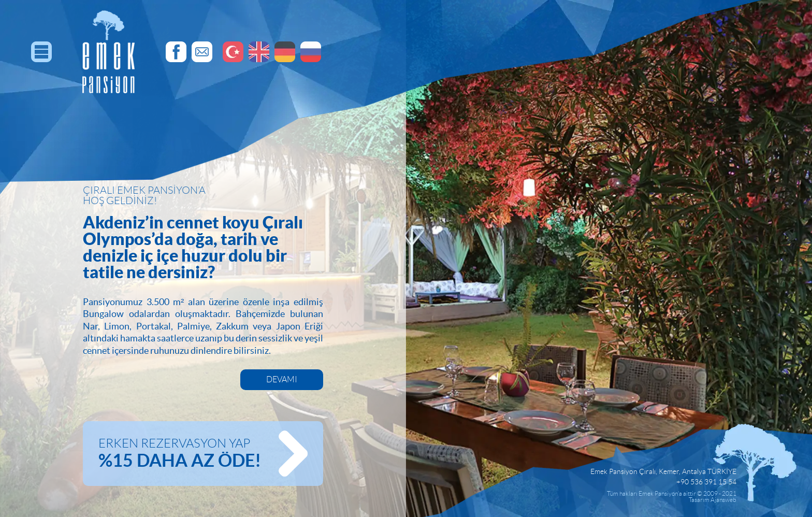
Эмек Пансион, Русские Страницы (311, 52)
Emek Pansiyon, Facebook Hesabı (176, 52)
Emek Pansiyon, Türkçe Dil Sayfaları (233, 52)
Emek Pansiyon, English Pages (259, 52)
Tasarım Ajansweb (713, 500)
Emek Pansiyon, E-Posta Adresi (202, 52)
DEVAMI (282, 379)
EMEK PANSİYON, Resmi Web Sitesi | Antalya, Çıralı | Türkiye (109, 52)
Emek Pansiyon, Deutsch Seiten (285, 52)
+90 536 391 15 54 (706, 482)
